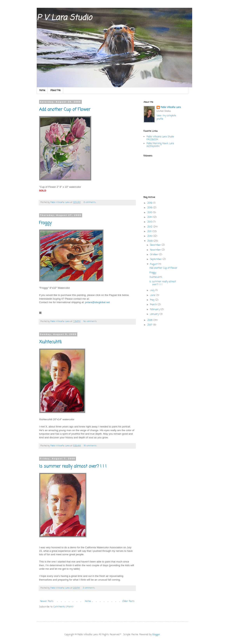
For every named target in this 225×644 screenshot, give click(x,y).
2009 (150, 241)
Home (42, 90)
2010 (150, 236)
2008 (150, 320)
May (153, 300)
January (155, 314)
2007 (150, 325)
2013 (150, 222)
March (154, 305)
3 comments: (89, 588)
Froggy (45, 223)
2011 (150, 232)
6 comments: (90, 202)
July (153, 290)
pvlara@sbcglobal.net (97, 302)
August (154, 264)
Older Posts (128, 601)
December (156, 245)
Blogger (156, 635)
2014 (150, 217)
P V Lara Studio (64, 18)
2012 (150, 227)
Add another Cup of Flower (65, 110)
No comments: (91, 321)
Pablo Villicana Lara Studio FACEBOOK (160, 138)
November (156, 250)
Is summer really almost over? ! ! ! (73, 466)
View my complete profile (166, 117)
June (153, 295)
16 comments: (91, 446)
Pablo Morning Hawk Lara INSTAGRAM (160, 145)
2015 (150, 213)
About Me (55, 90)
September (156, 259)
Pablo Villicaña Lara (171, 107)
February (155, 310)
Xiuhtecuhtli (50, 342)
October (154, 255)
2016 (150, 208)
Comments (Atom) (63, 607)
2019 (150, 203)
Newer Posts (47, 601)
